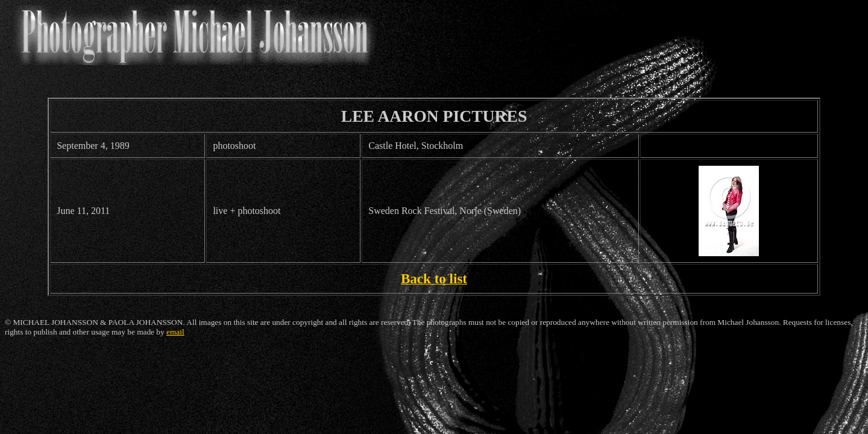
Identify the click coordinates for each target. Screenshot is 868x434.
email (175, 332)
